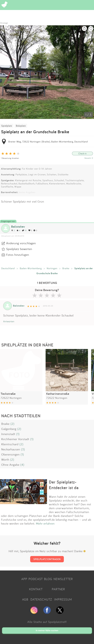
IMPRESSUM (63, 599)
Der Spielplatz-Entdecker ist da (64, 485)
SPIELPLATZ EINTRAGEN (47, 559)
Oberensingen (10, 454)
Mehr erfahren (45, 523)
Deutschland (8, 268)
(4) (22, 465)
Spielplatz (7, 126)
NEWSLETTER (63, 579)
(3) (23, 449)
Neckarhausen (11, 449)
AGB (25, 599)
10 (24, 230)
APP (24, 579)
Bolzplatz (21, 126)
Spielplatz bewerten (19, 249)
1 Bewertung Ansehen (10, 158)
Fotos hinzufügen (18, 255)
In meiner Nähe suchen (47, 631)
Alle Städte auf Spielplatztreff (47, 622)
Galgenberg (9, 429)
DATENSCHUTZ (41, 599)
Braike (66, 268)
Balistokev (18, 227)
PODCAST (36, 579)
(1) (18, 434)
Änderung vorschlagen (21, 243)
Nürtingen (52, 268)
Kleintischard (10, 444)
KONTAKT (36, 589)
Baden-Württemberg (31, 268)
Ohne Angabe (10, 465)
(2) (12, 424)
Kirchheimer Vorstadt (15, 439)
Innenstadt (8, 434)
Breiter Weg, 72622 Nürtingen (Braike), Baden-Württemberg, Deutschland (48, 142)
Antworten (9, 321)
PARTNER (58, 589)
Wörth (5, 459)
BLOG (48, 579)
